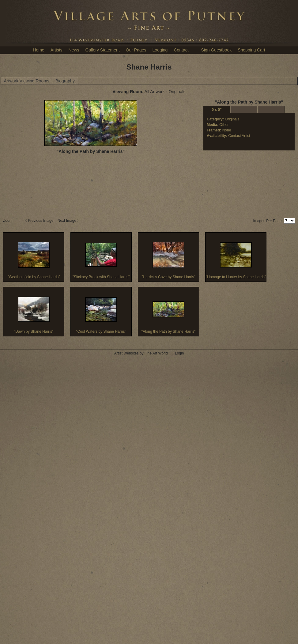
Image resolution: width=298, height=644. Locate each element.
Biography (65, 81)
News (74, 50)
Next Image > (69, 221)
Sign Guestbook (217, 50)
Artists (57, 50)
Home (38, 50)
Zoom (8, 221)
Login (179, 353)
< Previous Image (40, 221)
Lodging (160, 50)
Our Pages (136, 50)
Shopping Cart (251, 50)
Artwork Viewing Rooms (27, 81)
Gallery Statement (103, 50)
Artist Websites (126, 353)
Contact (181, 50)
